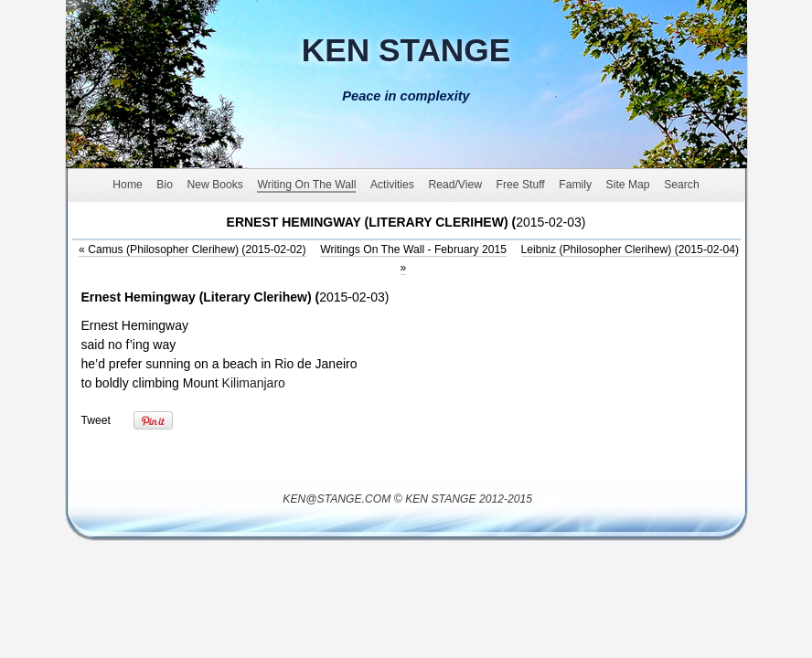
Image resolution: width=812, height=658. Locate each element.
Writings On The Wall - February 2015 (413, 249)
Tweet (96, 420)
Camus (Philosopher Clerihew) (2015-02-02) (192, 249)
